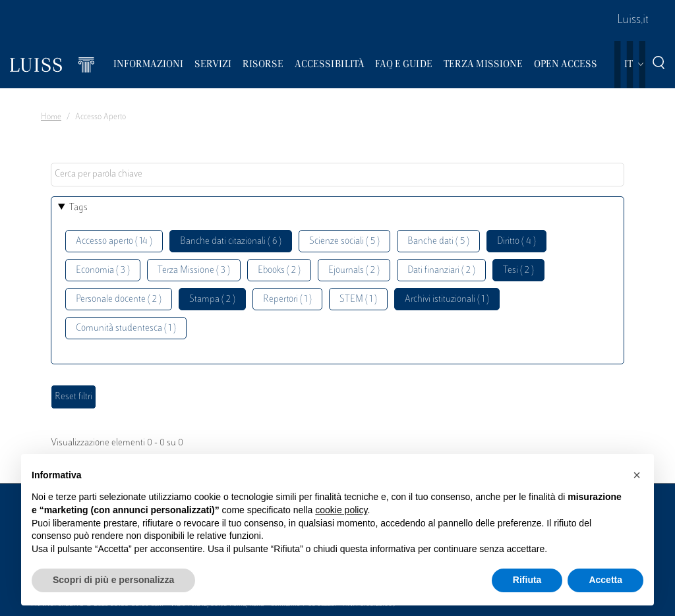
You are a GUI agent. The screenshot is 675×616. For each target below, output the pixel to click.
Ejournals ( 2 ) (354, 270)
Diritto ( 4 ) (516, 241)
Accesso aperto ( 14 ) (114, 241)
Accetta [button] (605, 580)
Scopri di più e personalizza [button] (113, 580)
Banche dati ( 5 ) (438, 241)
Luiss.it (633, 20)
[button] (637, 475)
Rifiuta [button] (527, 580)
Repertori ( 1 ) (287, 299)
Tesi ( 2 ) (518, 270)
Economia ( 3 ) (103, 270)
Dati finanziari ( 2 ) (441, 270)
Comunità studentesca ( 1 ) (126, 328)
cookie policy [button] (341, 510)
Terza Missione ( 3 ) (194, 270)
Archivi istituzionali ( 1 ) (447, 299)
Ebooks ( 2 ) (279, 270)
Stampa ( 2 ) (212, 299)
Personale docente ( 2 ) (119, 299)
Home (51, 117)
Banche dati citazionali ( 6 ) (231, 241)
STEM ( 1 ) (358, 299)
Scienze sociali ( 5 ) (344, 241)
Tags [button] (78, 208)
